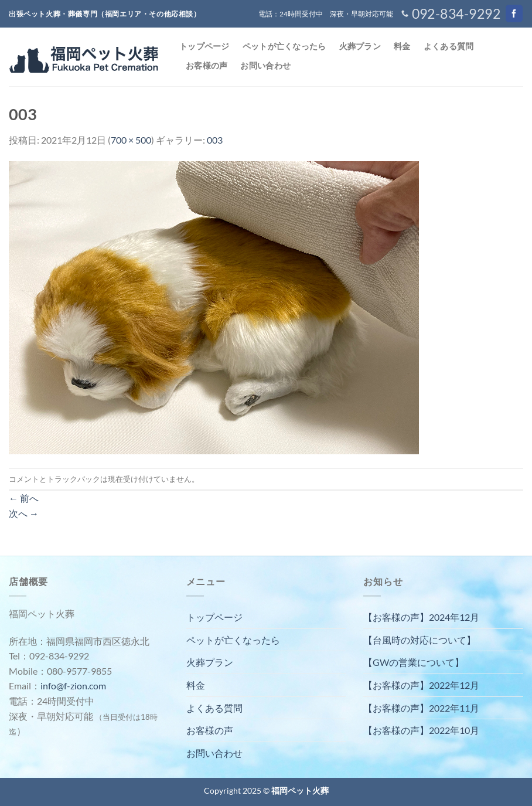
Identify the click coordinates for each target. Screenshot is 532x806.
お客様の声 (207, 65)
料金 (402, 46)
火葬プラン (360, 46)
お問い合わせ (265, 65)
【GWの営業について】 (414, 662)
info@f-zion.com (73, 686)
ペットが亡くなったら (284, 46)
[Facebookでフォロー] (514, 13)
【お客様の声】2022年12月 (421, 685)
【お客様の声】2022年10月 (421, 730)
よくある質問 (449, 46)
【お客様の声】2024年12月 (421, 617)
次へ (24, 513)
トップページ (204, 46)
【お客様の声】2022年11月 (421, 708)
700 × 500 (131, 140)
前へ (24, 498)
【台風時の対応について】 (420, 640)
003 (215, 140)
